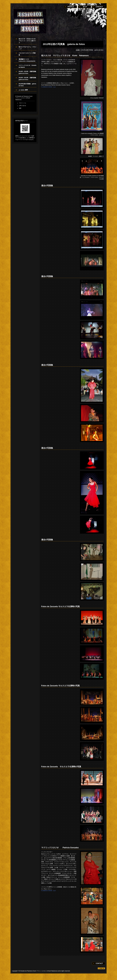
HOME (78, 50)
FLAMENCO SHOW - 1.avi (49, 87)
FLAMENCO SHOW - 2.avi (49, 891)
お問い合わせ (22, 106)
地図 (20, 108)
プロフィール (22, 103)
